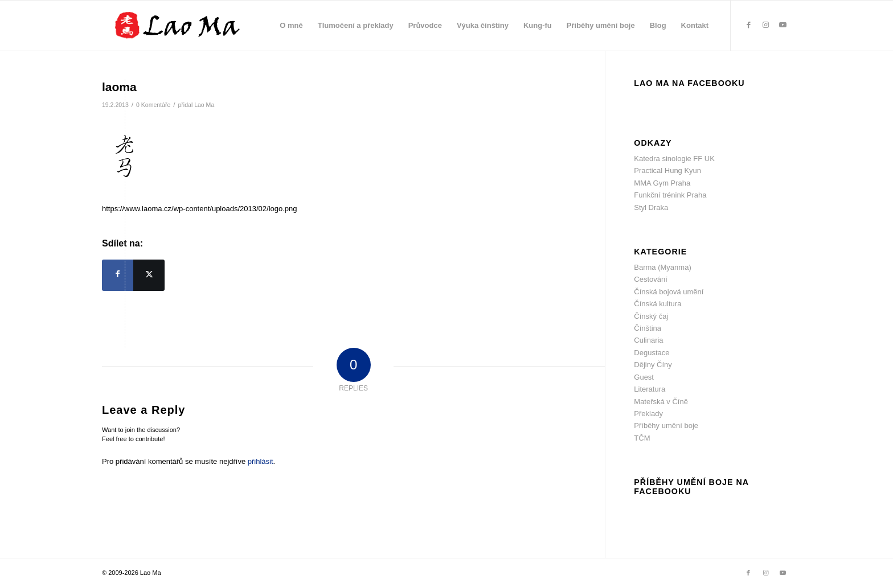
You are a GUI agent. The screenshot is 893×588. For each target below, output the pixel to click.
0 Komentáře (153, 105)
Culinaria (648, 340)
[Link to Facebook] (748, 25)
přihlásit (261, 461)
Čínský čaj (651, 316)
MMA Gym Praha (662, 183)
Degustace (652, 353)
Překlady (648, 414)
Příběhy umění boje (666, 425)
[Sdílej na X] (149, 275)
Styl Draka (651, 207)
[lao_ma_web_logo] (192, 26)
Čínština (648, 328)
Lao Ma (204, 105)
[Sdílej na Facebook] (118, 275)
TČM (642, 438)
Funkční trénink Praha (670, 195)
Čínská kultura (658, 304)
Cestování (651, 279)
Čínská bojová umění (669, 292)
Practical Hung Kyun (667, 170)
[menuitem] (291, 26)
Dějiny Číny (653, 365)
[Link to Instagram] (765, 25)
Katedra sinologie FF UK (674, 159)
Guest (644, 377)
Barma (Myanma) (662, 267)
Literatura (650, 389)
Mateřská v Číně (661, 402)
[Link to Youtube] (783, 25)
